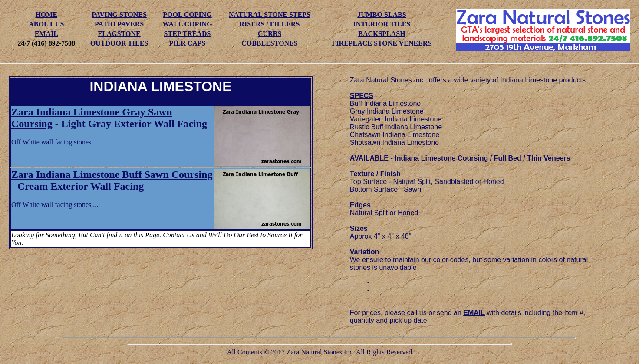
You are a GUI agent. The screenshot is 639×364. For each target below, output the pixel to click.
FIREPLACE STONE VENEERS (382, 43)
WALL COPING (187, 24)
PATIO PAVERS (119, 24)
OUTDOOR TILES (119, 43)
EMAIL (46, 34)
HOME (46, 15)
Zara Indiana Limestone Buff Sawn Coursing (112, 174)
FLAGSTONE (119, 34)
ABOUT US (46, 24)
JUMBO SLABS (382, 15)
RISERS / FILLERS (270, 24)
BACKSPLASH (382, 34)
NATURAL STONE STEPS (270, 15)
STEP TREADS (188, 34)
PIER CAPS (187, 43)
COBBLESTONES (270, 43)
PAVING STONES (119, 15)
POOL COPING (187, 15)
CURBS (270, 34)
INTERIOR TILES (382, 24)
